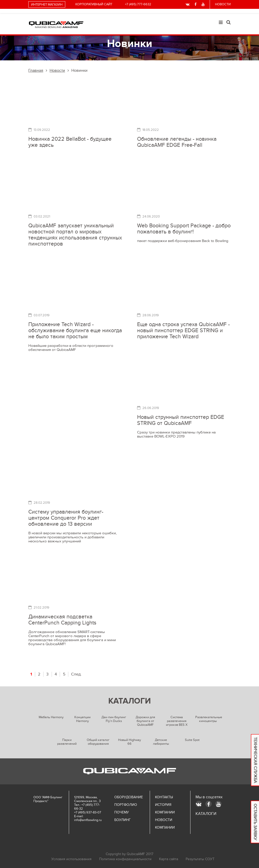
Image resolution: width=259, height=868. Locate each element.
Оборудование (129, 797)
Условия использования (71, 859)
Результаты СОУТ (200, 859)
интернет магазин (47, 5)
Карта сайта (169, 859)
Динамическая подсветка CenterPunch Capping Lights (62, 620)
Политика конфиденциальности (125, 859)
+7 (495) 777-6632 (138, 4)
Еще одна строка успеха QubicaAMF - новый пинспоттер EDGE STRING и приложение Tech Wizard (183, 331)
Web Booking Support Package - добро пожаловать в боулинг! (184, 229)
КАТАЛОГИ (206, 814)
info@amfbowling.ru (88, 820)
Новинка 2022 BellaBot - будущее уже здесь (70, 142)
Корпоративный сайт (94, 4)
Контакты (164, 797)
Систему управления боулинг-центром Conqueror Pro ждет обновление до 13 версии (66, 518)
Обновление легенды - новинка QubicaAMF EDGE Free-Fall (177, 142)
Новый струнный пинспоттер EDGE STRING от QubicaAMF (181, 420)
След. (76, 674)
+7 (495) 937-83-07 (88, 812)
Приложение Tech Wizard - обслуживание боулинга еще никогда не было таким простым (75, 331)
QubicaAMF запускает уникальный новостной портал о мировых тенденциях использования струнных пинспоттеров (75, 235)
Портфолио (126, 805)
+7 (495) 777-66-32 (87, 807)
